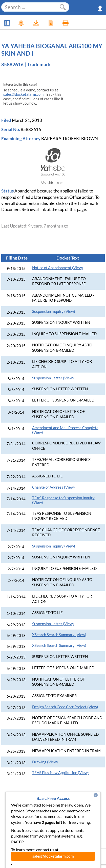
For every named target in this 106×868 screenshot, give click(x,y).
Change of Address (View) (54, 487)
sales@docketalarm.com (23, 94)
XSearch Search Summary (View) (59, 635)
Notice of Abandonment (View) (58, 268)
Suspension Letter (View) (53, 378)
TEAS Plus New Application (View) (60, 773)
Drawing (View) (45, 762)
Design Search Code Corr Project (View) (65, 707)
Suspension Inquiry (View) (54, 311)
